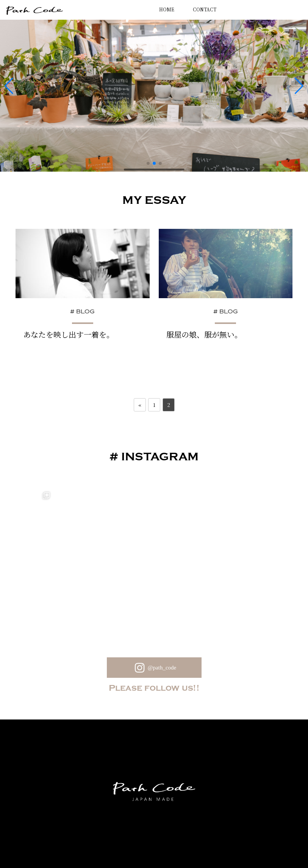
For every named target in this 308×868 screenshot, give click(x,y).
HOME (167, 9)
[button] (148, 160)
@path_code (154, 614)
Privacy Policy (117, 837)
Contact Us (161, 837)
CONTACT (205, 9)
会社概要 (199, 837)
